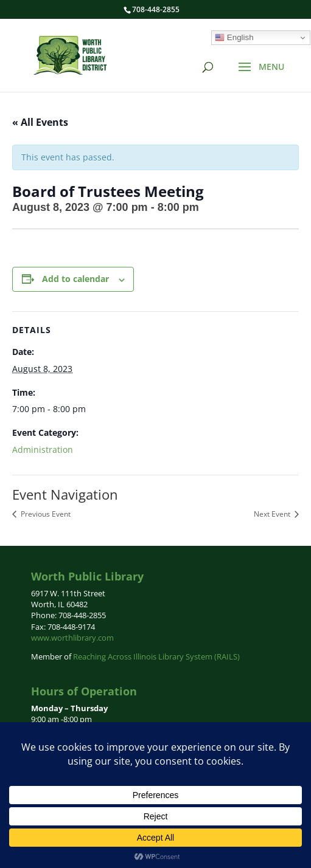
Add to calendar (75, 279)
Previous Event (45, 514)
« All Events (40, 122)
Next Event (273, 514)
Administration (43, 449)
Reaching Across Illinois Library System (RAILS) (156, 656)
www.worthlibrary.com (72, 638)
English (234, 38)
